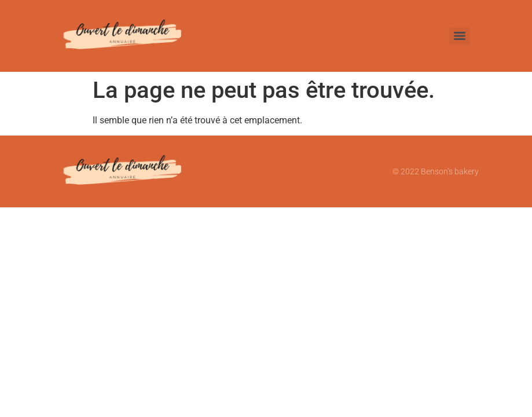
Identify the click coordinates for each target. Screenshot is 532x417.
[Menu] (460, 36)
